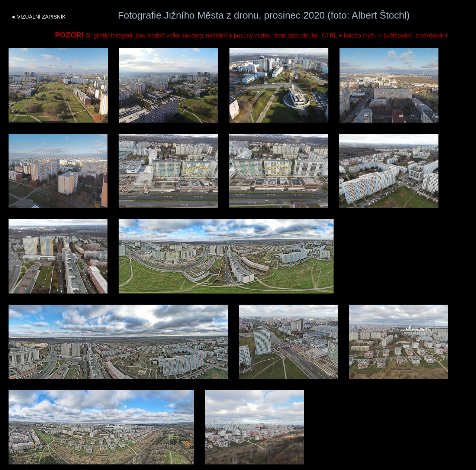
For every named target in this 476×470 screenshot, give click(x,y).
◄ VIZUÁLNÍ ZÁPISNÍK (38, 17)
